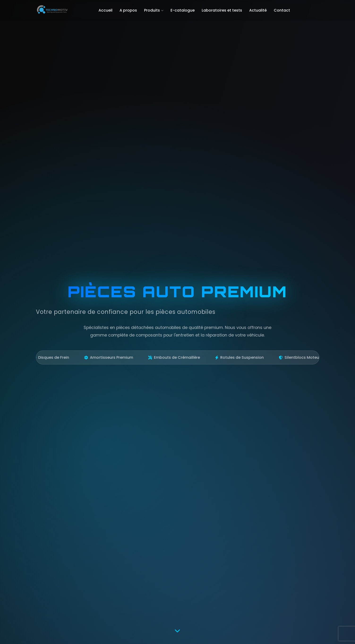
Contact (282, 10)
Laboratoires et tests (222, 10)
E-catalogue (183, 10)
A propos (128, 10)
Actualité (258, 10)
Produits (154, 10)
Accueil (105, 10)
